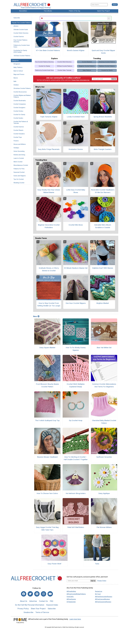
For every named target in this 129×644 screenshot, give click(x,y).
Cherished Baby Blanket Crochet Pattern (104, 422)
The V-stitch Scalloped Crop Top (47, 420)
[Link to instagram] (44, 594)
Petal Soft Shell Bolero (76, 527)
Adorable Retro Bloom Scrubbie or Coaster (103, 226)
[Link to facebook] (24, 594)
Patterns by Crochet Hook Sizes (22, 46)
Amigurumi (17, 64)
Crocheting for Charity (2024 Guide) (20, 51)
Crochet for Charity (19, 115)
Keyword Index (52, 605)
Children (16, 85)
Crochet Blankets (87, 62)
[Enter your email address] (78, 581)
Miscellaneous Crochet (21, 165)
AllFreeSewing (71, 599)
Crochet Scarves (19, 37)
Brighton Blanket (103, 303)
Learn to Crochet (19, 158)
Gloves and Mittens (20, 144)
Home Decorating (19, 151)
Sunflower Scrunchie (104, 457)
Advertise (33, 601)
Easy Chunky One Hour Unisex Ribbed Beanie (49, 191)
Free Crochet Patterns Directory (20, 41)
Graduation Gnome (76, 149)
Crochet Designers (19, 108)
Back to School (18, 71)
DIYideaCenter (71, 602)
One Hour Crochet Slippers (76, 303)
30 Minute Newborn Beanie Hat (76, 268)
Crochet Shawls (18, 130)
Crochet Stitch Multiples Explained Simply (76, 385)
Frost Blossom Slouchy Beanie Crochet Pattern (47, 385)
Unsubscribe (28, 612)
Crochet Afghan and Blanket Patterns (22, 96)
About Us (24, 601)
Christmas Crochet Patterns (22, 88)
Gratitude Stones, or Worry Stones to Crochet (49, 269)
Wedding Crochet (19, 183)
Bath (15, 81)
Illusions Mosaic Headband (47, 457)
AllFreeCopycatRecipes (102, 599)
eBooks (16, 26)
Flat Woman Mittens (104, 527)
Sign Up (114, 79)
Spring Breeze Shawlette (103, 117)
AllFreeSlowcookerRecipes (104, 597)
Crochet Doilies (18, 111)
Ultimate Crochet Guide (21, 30)
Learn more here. (75, 619)
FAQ (52, 601)
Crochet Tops (18, 137)
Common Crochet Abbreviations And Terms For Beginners (104, 385)
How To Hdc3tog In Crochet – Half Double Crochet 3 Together (76, 458)
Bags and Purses (19, 74)
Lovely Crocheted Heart (76, 117)
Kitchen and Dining (19, 155)
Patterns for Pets (19, 169)
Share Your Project (38, 609)
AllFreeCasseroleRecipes (103, 602)
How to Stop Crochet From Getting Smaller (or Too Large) (49, 304)
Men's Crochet (18, 162)
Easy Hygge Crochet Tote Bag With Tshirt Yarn (47, 529)
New (36, 316)
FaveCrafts (70, 597)
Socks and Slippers (20, 176)
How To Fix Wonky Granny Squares (76, 349)
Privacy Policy (76, 80)
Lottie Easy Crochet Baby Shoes (76, 191)
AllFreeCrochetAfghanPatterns (76, 594)
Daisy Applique (104, 493)
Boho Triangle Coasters (103, 149)
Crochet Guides (18, 118)
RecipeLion (99, 591)
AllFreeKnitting (71, 591)
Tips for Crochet (19, 179)
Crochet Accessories (20, 92)
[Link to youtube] (50, 594)
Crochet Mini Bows (76, 225)
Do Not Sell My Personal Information (30, 605)
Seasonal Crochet (19, 172)
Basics (16, 78)
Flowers (16, 141)
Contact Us (43, 601)
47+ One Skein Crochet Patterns (48, 50)
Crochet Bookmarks (20, 101)
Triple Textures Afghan (49, 117)
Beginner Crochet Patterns (87, 66)
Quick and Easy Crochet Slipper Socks (103, 52)
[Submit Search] (115, 5)
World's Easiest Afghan (76, 50)
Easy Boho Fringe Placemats (49, 149)
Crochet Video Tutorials (64, 70)
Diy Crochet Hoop (76, 420)
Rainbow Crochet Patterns (107, 66)
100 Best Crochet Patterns (22, 56)
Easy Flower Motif (54, 564)
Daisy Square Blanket (47, 348)
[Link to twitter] (30, 594)
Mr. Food (98, 594)
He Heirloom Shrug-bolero (76, 493)
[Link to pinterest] (37, 594)
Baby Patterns (18, 67)
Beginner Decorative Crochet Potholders (49, 226)
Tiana (97, 564)
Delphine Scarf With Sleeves (103, 268)
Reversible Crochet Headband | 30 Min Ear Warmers (103, 191)
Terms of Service (42, 612)
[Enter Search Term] (99, 5)
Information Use (85, 80)
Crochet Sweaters (19, 134)
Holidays (16, 148)
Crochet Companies (20, 104)
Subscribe (17, 18)
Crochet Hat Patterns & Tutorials (21, 122)
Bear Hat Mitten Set (104, 348)
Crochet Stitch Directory (21, 33)
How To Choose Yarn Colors (47, 493)
